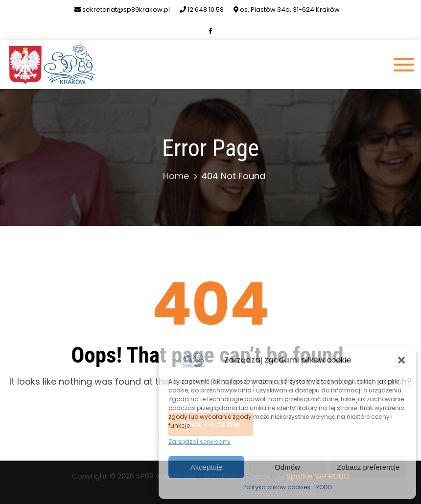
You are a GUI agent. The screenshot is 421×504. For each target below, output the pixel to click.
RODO (324, 487)
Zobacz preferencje (368, 467)
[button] (401, 360)
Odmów (287, 467)
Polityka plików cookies (277, 487)
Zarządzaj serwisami (199, 442)
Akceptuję (207, 467)
